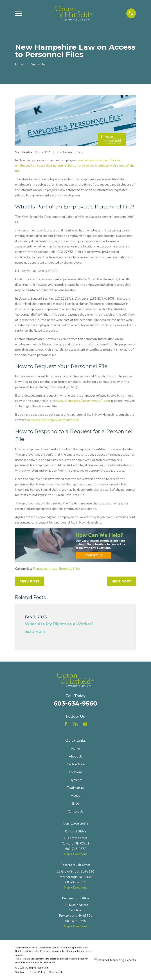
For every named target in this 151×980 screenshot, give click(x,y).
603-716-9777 (76, 849)
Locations (76, 772)
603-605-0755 (76, 921)
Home (75, 749)
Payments (75, 780)
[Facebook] (66, 724)
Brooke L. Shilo (69, 569)
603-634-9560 (75, 703)
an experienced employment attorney (53, 420)
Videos (75, 796)
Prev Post (30, 581)
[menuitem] (20, 972)
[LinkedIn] (76, 724)
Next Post (121, 581)
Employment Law (45, 569)
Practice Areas (76, 764)
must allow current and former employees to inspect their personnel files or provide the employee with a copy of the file (75, 166)
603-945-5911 (76, 882)
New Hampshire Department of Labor (84, 401)
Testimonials (76, 788)
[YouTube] (85, 724)
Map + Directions (76, 854)
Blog (76, 804)
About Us (76, 757)
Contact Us (76, 812)
